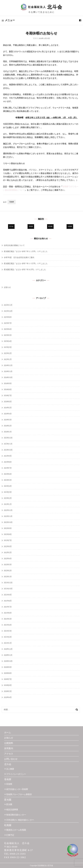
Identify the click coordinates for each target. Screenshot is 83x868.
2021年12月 (8, 583)
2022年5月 (8, 552)
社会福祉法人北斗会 (45, 865)
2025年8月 (8, 317)
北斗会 (8, 764)
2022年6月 (8, 546)
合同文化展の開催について (14, 245)
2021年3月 (8, 631)
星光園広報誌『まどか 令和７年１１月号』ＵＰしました (26, 251)
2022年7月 (8, 540)
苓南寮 (12, 202)
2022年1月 (8, 577)
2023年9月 (8, 456)
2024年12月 (8, 365)
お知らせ (7, 287)
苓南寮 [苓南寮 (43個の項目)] (31, 226)
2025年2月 (8, 353)
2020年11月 (8, 655)
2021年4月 (8, 625)
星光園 (8, 800)
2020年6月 (8, 685)
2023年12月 (8, 438)
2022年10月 (8, 522)
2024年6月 (8, 402)
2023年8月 (8, 462)
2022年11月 (8, 516)
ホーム (8, 733)
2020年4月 (8, 697)
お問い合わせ (11, 759)
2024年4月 (8, 414)
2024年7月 (8, 396)
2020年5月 (8, 691)
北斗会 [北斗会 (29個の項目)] (11, 226)
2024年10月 (8, 377)
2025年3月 (8, 347)
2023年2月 (8, 498)
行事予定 (9, 835)
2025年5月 (8, 335)
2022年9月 (8, 528)
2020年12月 (8, 649)
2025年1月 (8, 359)
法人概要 (9, 769)
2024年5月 (8, 408)
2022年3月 (8, 565)
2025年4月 (8, 341)
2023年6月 (8, 474)
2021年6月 (8, 613)
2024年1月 (8, 432)
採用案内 (9, 748)
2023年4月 (8, 486)
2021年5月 (8, 619)
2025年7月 (8, 323)
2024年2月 (8, 426)
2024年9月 (8, 383)
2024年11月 (8, 371)
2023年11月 (8, 444)
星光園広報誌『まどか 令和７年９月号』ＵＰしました (25, 270)
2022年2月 (8, 571)
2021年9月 (8, 595)
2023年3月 (8, 492)
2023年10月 (8, 450)
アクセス (9, 754)
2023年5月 (8, 480)
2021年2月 (8, 637)
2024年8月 (8, 390)
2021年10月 (8, 589)
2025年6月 (8, 329)
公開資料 (9, 743)
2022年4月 (8, 559)
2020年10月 (8, 661)
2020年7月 (8, 679)
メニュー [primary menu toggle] (8, 20)
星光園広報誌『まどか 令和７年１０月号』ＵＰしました (26, 264)
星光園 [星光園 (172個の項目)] (50, 226)
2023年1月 (8, 504)
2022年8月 (8, 534)
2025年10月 (8, 311)
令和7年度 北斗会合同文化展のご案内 (19, 257)
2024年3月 (8, 420)
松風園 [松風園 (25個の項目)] (70, 226)
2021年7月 (8, 607)
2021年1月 (8, 643)
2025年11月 (8, 305)
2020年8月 (8, 673)
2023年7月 (8, 468)
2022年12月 (8, 510)
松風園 (8, 825)
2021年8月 (8, 601)
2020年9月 (8, 667)
